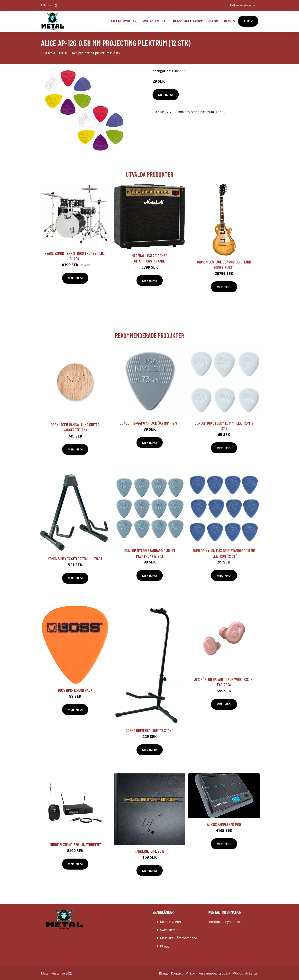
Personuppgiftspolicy (214, 973)
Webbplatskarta (245, 973)
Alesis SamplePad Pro (224, 824)
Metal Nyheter (124, 21)
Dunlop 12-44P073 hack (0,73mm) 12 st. (150, 422)
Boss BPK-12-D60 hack (75, 689)
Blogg (229, 21)
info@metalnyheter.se (241, 5)
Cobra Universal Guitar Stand (150, 730)
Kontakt (177, 973)
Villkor (191, 973)
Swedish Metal (155, 21)
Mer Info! (166, 94)
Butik (248, 21)
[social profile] (56, 5)
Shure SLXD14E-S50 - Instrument (75, 844)
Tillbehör (178, 70)
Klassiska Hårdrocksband (196, 21)
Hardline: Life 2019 (149, 850)
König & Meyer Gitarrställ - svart (75, 558)
